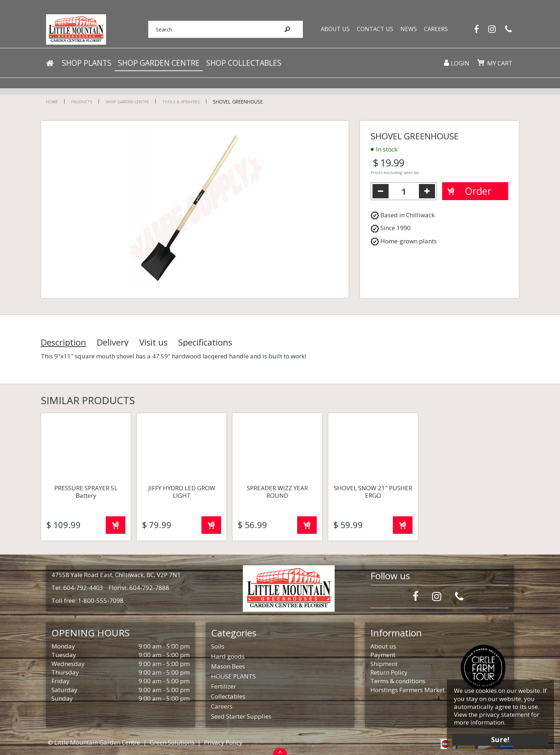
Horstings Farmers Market (407, 690)
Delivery (113, 342)
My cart (499, 64)
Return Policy (389, 672)
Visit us (153, 342)
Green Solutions (172, 742)
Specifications (205, 342)
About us (383, 646)
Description (63, 342)
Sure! (499, 738)
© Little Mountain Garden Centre (94, 742)
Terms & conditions (398, 681)
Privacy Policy (223, 742)
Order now (116, 525)
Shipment (384, 664)
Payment (383, 655)
